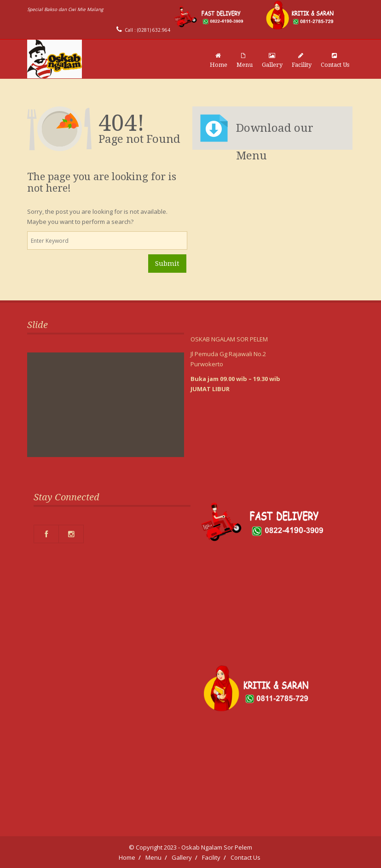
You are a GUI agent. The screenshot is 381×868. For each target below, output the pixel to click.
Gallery (272, 60)
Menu (245, 60)
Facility (302, 60)
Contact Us (335, 60)
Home (219, 60)
